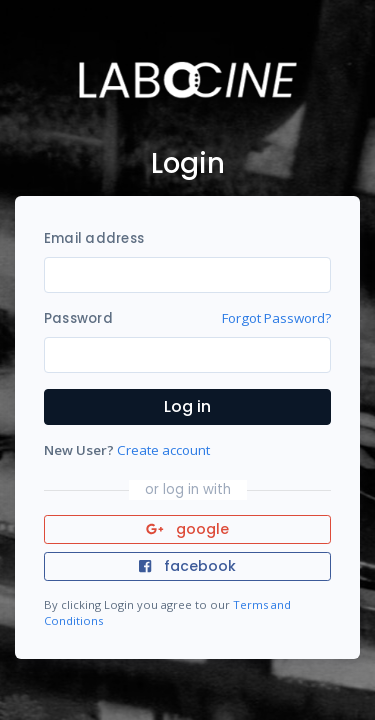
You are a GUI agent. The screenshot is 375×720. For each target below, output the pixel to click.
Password (78, 318)
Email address (94, 238)
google (187, 529)
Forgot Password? (276, 318)
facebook (187, 566)
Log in (187, 406)
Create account (163, 450)
